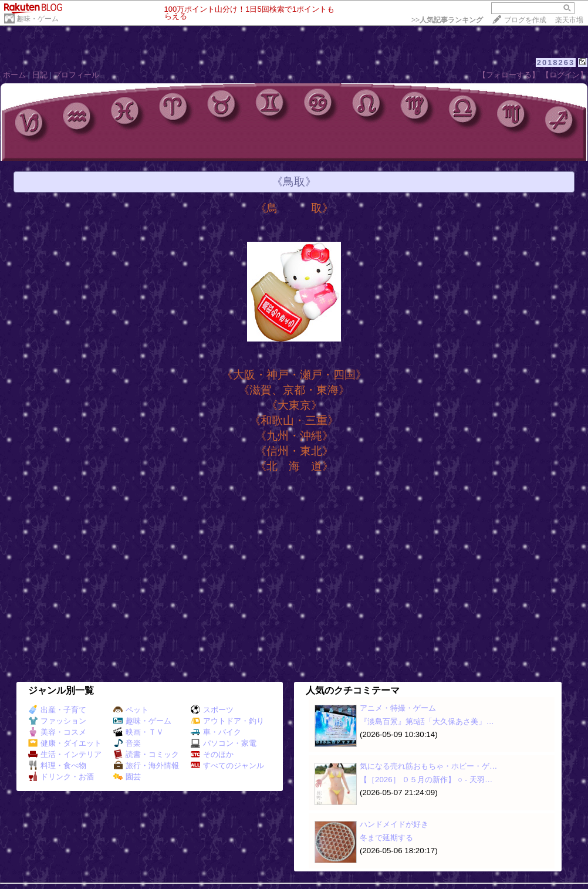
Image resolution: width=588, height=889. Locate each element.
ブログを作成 (525, 20)
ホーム (14, 75)
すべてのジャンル (227, 765)
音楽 (127, 743)
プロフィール (76, 75)
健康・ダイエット (65, 743)
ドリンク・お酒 (61, 777)
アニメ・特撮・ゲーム (398, 708)
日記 (40, 75)
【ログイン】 (565, 75)
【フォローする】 (509, 75)
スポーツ (212, 710)
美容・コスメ (57, 732)
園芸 (127, 777)
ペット (131, 710)
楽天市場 (569, 20)
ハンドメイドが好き (394, 824)
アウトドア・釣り (227, 721)
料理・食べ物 (57, 765)
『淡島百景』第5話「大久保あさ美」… (427, 721)
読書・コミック (146, 754)
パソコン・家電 (224, 743)
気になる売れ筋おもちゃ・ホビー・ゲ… (428, 766)
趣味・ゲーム (38, 19)
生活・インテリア (65, 754)
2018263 (556, 62)
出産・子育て (57, 710)
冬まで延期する (386, 838)
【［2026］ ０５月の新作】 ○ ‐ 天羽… (426, 780)
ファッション (57, 721)
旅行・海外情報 (146, 765)
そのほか (212, 754)
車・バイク (216, 732)
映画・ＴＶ (138, 732)
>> (447, 20)
